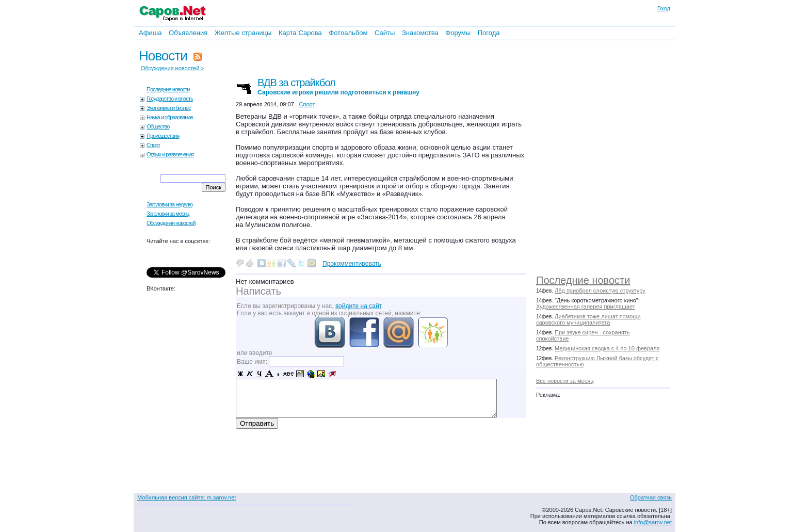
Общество (158, 126)
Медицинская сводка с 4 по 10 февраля (607, 348)
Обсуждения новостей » (173, 68)
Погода (489, 33)
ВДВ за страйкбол (338, 86)
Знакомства (420, 33)
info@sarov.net (653, 522)
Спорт (153, 145)
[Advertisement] (608, 155)
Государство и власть (170, 99)
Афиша (150, 33)
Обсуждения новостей (171, 223)
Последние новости (583, 280)
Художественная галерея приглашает (586, 307)
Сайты (385, 33)
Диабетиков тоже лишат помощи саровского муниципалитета (588, 319)
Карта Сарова (300, 33)
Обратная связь (651, 497)
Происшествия (163, 136)
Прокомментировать (352, 264)
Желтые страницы (243, 33)
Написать (258, 291)
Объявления (188, 33)
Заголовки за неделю (169, 204)
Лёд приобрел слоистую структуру (600, 291)
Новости (163, 56)
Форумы (458, 33)
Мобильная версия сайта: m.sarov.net (187, 497)
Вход (664, 8)
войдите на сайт (358, 306)
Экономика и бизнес (168, 108)
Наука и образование (170, 117)
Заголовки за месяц (168, 214)
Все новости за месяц (565, 381)
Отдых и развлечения (170, 154)
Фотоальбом (348, 33)
